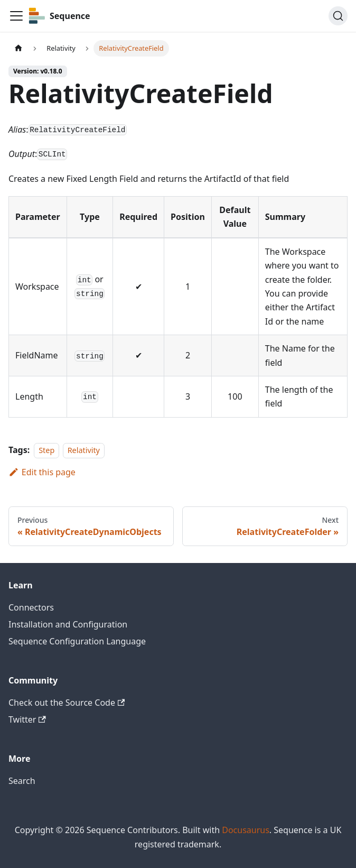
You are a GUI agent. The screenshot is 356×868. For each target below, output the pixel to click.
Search (22, 781)
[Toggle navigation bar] (16, 16)
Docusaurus (246, 830)
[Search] (338, 16)
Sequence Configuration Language (77, 641)
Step (46, 450)
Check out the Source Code (67, 703)
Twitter (27, 719)
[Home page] (18, 48)
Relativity (84, 450)
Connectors (31, 607)
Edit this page (42, 472)
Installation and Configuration (68, 624)
